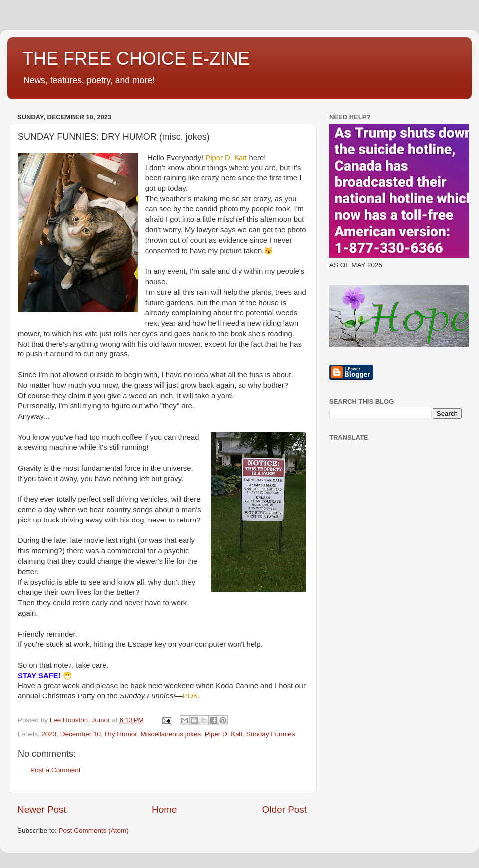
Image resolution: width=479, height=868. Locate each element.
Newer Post (42, 809)
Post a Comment (56, 770)
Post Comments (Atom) (94, 830)
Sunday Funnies (271, 734)
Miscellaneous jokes (170, 734)
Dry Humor (120, 734)
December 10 (81, 734)
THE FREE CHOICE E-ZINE (136, 59)
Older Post (285, 809)
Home (164, 809)
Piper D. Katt (224, 734)
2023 (49, 734)
